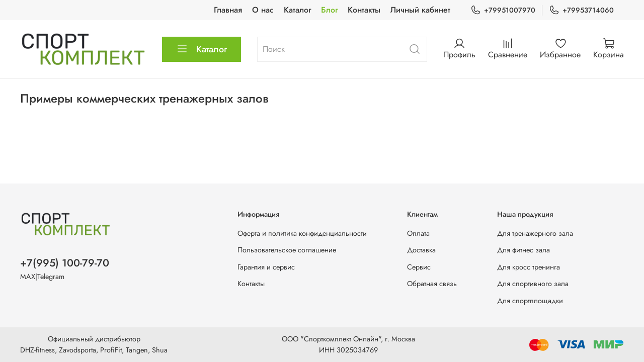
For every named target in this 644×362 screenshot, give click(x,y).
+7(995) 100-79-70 (65, 263)
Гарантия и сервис (266, 267)
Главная (228, 10)
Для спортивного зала (533, 284)
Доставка (421, 250)
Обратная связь (432, 284)
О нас (263, 10)
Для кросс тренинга (529, 267)
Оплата (418, 233)
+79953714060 (581, 10)
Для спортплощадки (530, 301)
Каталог (297, 10)
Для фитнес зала (524, 250)
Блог (329, 10)
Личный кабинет (420, 10)
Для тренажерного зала (535, 233)
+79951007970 (503, 10)
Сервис (419, 267)
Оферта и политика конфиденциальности (302, 233)
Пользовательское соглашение (287, 250)
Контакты (364, 10)
